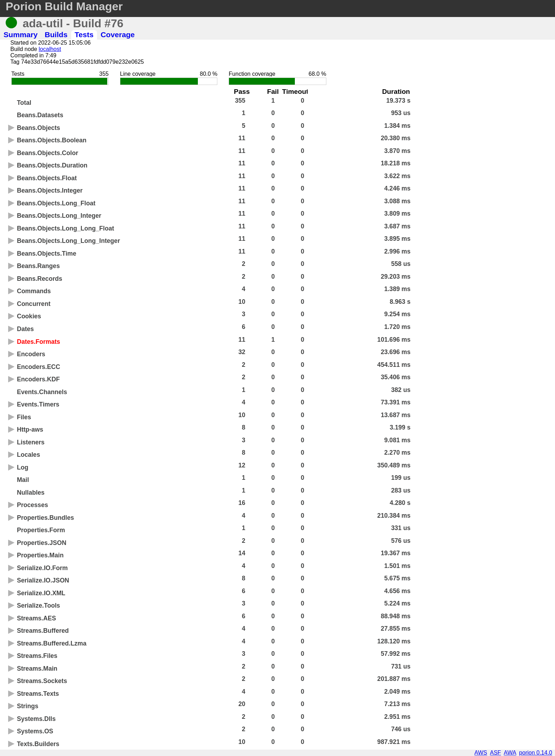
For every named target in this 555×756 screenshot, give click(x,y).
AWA (510, 753)
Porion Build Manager (64, 6)
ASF (495, 753)
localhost (50, 49)
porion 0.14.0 (536, 753)
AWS (481, 753)
